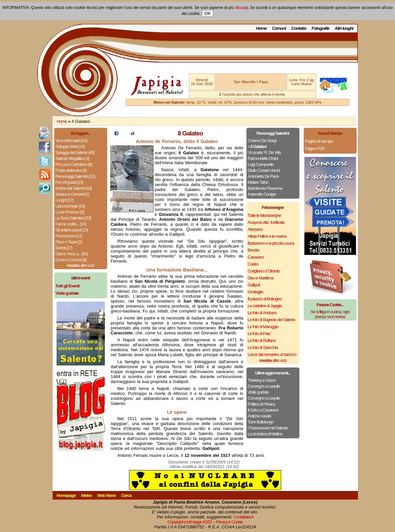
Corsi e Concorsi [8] (71, 260)
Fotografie (321, 28)
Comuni (279, 28)
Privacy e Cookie (229, 522)
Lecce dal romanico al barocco (272, 354)
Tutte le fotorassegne (264, 215)
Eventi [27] (64, 248)
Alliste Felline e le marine (267, 236)
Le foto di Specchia (263, 347)
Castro (253, 264)
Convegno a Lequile (264, 386)
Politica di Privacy (262, 404)
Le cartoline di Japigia (265, 306)
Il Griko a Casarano (263, 410)
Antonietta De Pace (263, 176)
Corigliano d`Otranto (264, 271)
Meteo (87, 495)
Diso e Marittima (261, 278)
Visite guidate (258, 392)
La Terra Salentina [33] (73, 218)
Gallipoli (254, 285)
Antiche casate (260, 416)
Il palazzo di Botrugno (265, 299)
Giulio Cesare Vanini (264, 170)
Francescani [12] (69, 236)
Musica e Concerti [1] (72, 194)
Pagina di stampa (319, 141)
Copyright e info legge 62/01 (190, 522)
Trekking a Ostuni (262, 380)
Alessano (255, 229)
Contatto (299, 28)
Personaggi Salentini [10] (75, 176)
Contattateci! (243, 517)
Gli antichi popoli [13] (72, 230)
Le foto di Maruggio (263, 327)
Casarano (256, 257)
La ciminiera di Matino (265, 434)
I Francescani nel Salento (268, 428)
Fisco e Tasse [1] (69, 242)
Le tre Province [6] (70, 212)
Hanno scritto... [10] (71, 224)
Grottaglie (255, 292)
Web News (107, 495)
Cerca (126, 495)
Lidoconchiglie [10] (70, 206)
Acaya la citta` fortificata (266, 222)
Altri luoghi (344, 28)
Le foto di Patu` (260, 334)
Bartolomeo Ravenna (265, 188)
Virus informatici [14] (71, 141)
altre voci (81, 265)
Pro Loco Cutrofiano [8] (74, 164)
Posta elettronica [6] (71, 170)
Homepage (66, 495)
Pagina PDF (315, 148)
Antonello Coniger (262, 194)
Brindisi (254, 250)
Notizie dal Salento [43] (74, 188)
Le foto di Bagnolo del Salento (271, 320)
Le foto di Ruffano (262, 340)
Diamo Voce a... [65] (72, 254)
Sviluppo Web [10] (70, 146)
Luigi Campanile (261, 164)
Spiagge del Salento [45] (75, 152)
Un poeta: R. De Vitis (264, 152)
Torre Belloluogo (261, 422)
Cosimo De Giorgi (262, 141)
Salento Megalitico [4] (72, 158)
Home (261, 28)
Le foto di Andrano (262, 313)
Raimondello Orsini (263, 158)
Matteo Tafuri (258, 182)
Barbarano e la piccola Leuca (271, 243)
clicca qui (241, 8)
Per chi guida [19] (69, 182)
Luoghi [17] (64, 200)
